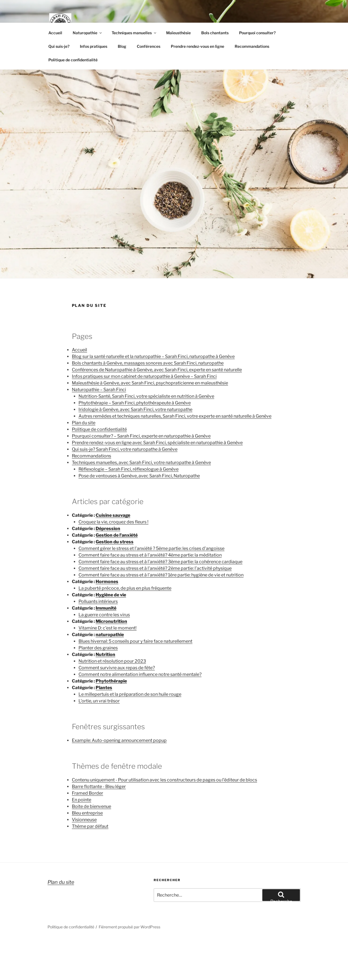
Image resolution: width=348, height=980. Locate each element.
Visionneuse (84, 820)
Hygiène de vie (111, 595)
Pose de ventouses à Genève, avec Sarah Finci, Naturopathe (139, 476)
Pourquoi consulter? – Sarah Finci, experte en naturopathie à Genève (141, 436)
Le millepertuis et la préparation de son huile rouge (130, 694)
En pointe (82, 800)
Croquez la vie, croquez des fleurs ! (113, 522)
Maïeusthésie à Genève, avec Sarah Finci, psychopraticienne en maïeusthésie (150, 383)
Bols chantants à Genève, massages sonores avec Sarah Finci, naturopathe (148, 363)
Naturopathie (88, 33)
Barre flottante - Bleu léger (99, 787)
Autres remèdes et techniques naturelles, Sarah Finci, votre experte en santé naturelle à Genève (175, 416)
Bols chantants (215, 33)
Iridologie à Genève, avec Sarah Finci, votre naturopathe (135, 409)
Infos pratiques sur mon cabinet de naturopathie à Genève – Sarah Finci (144, 376)
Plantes (104, 688)
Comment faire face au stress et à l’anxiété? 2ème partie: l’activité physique (155, 568)
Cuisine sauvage (113, 515)
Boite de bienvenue (91, 806)
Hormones (107, 582)
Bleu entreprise (87, 813)
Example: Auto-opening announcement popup (119, 740)
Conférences (149, 46)
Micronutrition (111, 621)
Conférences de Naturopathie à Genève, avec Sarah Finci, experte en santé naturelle (157, 370)
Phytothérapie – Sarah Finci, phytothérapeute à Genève (135, 403)
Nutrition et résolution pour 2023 (112, 661)
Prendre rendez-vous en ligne (197, 46)
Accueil (55, 33)
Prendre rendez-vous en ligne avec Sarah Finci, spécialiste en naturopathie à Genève (157, 443)
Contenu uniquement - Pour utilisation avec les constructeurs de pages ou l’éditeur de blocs (164, 780)
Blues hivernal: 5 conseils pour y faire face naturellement (135, 641)
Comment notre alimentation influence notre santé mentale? (140, 674)
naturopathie (110, 635)
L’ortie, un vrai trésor (99, 701)
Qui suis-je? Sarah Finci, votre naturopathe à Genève (125, 449)
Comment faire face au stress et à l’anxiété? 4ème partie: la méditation (150, 555)
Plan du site (84, 423)
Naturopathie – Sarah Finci (99, 390)
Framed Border (87, 793)
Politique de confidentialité (73, 60)
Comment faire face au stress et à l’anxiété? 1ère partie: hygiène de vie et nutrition (161, 575)
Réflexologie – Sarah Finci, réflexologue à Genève (129, 469)
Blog (122, 46)
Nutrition (105, 654)
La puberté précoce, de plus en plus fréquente (125, 588)
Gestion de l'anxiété (117, 535)
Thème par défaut (90, 826)
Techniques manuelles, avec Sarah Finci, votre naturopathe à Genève (141, 463)
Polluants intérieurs (98, 601)
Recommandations (252, 46)
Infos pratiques (94, 46)
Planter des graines (98, 648)
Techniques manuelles (134, 33)
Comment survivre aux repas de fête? (117, 668)
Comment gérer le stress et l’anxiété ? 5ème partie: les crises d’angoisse (151, 548)
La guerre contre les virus (104, 615)
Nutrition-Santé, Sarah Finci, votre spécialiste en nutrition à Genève (146, 396)
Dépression (108, 529)
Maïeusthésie (178, 33)
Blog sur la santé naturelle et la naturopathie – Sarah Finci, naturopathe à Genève (153, 356)
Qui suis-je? (59, 46)
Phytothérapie (111, 681)
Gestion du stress (115, 542)
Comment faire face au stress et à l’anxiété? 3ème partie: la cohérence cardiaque (160, 562)
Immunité (106, 608)
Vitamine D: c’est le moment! (108, 628)
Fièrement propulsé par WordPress (129, 927)
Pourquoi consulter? (257, 33)
